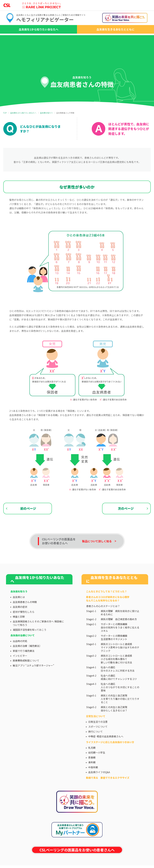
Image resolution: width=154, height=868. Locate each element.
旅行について (95, 745)
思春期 (92, 771)
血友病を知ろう (46, 113)
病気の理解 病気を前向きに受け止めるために (120, 626)
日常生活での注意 (98, 735)
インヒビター (20, 669)
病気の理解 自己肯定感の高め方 (119, 632)
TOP (5, 113)
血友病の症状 (20, 620)
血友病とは (19, 610)
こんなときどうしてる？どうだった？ (106, 605)
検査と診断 (19, 630)
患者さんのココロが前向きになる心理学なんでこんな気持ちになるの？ (108, 612)
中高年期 (93, 780)
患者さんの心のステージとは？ (103, 619)
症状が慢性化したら (24, 625)
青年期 (92, 776)
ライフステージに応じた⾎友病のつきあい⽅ (110, 755)
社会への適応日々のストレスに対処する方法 (118, 682)
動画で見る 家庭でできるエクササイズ (108, 791)
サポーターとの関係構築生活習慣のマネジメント (114, 651)
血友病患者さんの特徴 (25, 615)
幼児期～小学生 (97, 766)
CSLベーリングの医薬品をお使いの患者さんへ (77, 863)
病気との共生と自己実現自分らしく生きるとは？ (114, 722)
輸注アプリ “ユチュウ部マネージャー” (33, 679)
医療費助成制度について (26, 674)
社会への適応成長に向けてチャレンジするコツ (119, 691)
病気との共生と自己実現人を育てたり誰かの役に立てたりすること (120, 712)
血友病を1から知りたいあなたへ (39, 29)
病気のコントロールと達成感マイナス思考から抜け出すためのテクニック (120, 661)
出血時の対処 (20, 654)
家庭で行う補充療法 (24, 664)
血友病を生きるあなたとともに (115, 29)
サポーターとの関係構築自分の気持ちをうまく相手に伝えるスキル (120, 641)
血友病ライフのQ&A (99, 785)
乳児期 (92, 761)
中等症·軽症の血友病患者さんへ (106, 750)
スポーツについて (98, 740)
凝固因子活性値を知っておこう (30, 643)
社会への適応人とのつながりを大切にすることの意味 (120, 700)
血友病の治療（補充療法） (27, 659)
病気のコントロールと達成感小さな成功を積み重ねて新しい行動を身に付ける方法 (116, 672)
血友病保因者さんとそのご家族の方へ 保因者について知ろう (38, 636)
